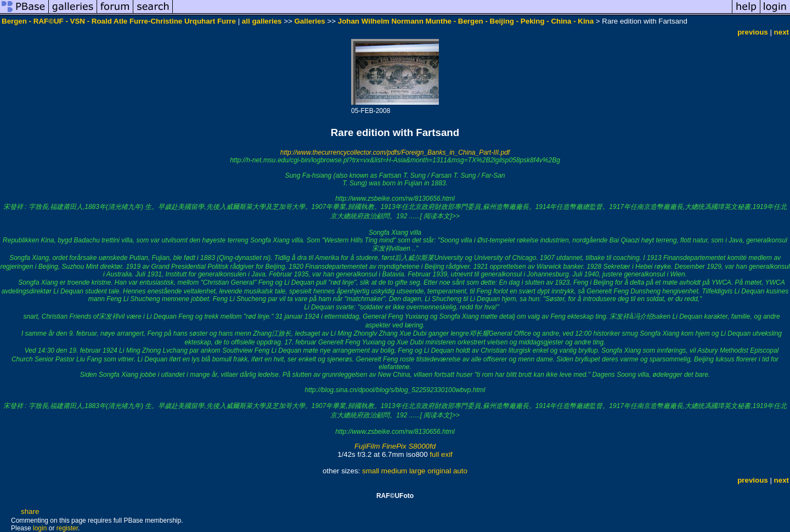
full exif (441, 454)
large (417, 471)
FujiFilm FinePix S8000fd (395, 446)
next (781, 32)
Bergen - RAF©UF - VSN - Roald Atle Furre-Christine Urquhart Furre (119, 21)
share (30, 511)
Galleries (309, 21)
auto (460, 471)
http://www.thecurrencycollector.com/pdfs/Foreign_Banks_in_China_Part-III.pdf (395, 152)
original (439, 471)
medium (394, 471)
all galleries (262, 21)
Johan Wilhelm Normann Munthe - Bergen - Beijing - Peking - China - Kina (466, 21)
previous (753, 32)
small (371, 471)
